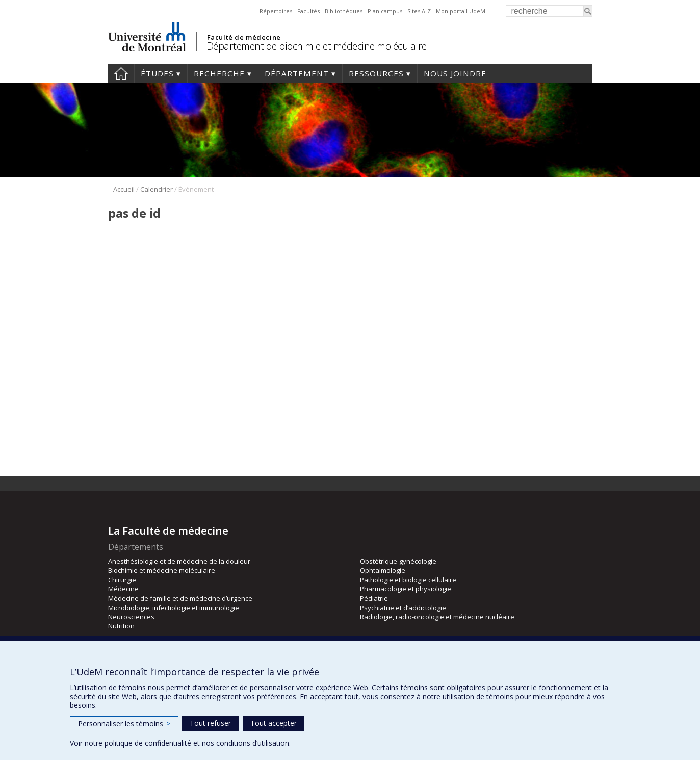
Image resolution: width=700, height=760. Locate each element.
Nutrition (121, 626)
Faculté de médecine (244, 37)
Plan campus (385, 11)
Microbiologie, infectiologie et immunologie (174, 608)
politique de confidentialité (148, 743)
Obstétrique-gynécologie (398, 561)
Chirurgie (122, 580)
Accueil (121, 73)
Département (297, 73)
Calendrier (157, 189)
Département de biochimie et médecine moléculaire (317, 46)
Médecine (123, 589)
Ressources (376, 73)
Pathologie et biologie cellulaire (408, 580)
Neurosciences (131, 617)
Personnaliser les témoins (124, 724)
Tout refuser (210, 723)
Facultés (308, 11)
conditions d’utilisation (253, 743)
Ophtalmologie (383, 570)
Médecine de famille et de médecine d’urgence (180, 598)
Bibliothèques (344, 11)
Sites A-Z (419, 11)
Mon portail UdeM (461, 11)
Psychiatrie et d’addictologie (403, 608)
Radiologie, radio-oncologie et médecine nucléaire (437, 617)
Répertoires (276, 11)
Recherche (219, 73)
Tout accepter (274, 723)
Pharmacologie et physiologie (406, 589)
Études (157, 73)
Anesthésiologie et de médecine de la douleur (179, 561)
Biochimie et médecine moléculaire (162, 570)
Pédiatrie (374, 598)
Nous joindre (455, 73)
